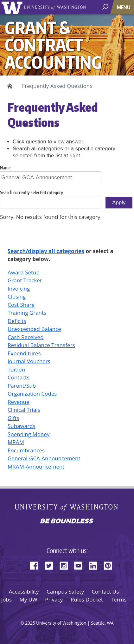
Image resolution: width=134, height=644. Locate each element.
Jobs (6, 599)
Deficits (17, 321)
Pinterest (110, 565)
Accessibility (24, 591)
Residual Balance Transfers (41, 345)
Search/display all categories (46, 251)
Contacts (19, 377)
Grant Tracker (25, 280)
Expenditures (24, 353)
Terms (119, 599)
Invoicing (19, 289)
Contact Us (105, 591)
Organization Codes (32, 394)
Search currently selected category (32, 192)
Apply (119, 203)
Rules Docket (87, 599)
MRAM (16, 442)
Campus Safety (65, 591)
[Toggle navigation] (124, 7)
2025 (30, 623)
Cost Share (21, 305)
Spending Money (29, 434)
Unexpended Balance (34, 329)
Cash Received (26, 337)
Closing (17, 296)
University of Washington (13, 7)
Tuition (16, 369)
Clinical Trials (24, 410)
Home (9, 86)
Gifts (13, 418)
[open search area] (106, 7)
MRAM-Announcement (36, 467)
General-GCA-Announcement (44, 458)
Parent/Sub (22, 386)
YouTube (81, 565)
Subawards (22, 426)
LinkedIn (95, 565)
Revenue (18, 402)
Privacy (54, 599)
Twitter (51, 565)
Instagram (66, 565)
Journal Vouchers (29, 361)
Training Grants (27, 313)
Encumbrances (26, 450)
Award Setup (24, 272)
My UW (28, 599)
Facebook (36, 565)
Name (5, 168)
